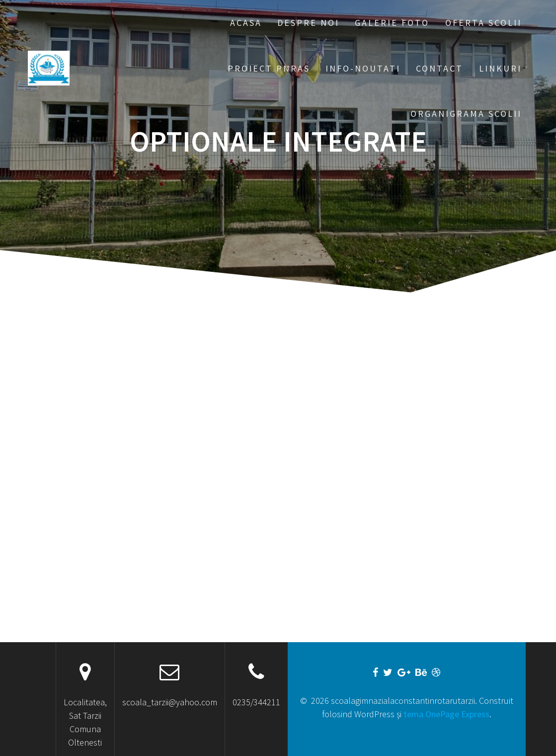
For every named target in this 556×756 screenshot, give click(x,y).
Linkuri (500, 68)
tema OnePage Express (446, 714)
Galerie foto (392, 23)
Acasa (246, 23)
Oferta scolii (483, 23)
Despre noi (308, 23)
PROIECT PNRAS (269, 68)
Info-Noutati (363, 68)
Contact (439, 68)
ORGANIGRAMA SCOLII (466, 114)
